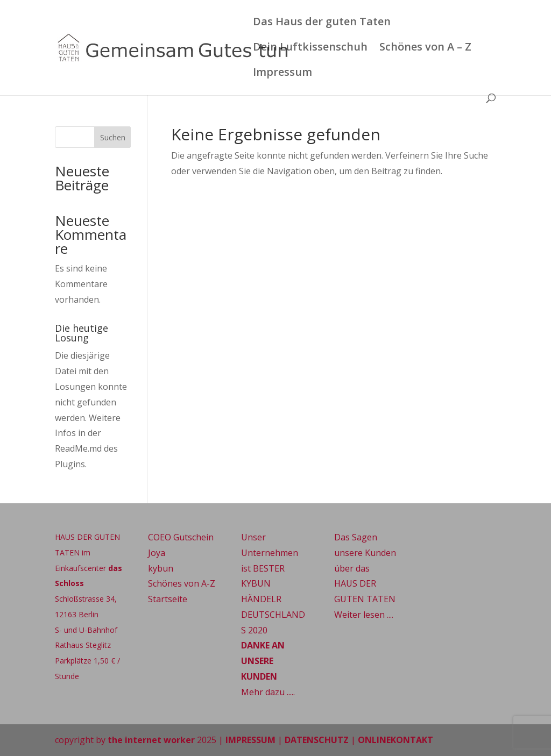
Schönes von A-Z (182, 583)
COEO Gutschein (181, 537)
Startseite (168, 599)
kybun (161, 568)
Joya (157, 553)
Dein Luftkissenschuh (310, 48)
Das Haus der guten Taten (322, 23)
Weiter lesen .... (364, 615)
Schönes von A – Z (425, 48)
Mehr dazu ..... (268, 692)
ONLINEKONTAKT (395, 740)
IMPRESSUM (250, 740)
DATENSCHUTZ (317, 740)
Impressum (282, 74)
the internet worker (151, 740)
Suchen (113, 137)
